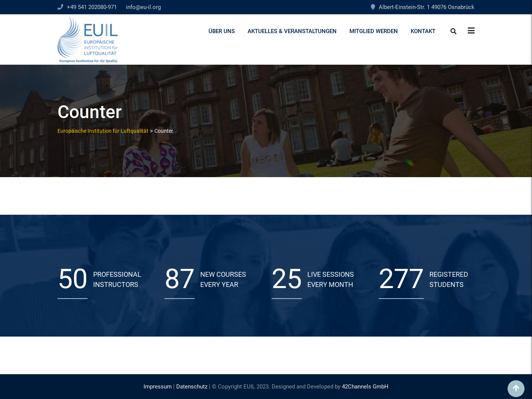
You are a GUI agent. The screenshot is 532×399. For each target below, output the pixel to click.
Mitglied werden (374, 31)
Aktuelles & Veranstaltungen (292, 31)
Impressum (158, 387)
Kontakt (423, 31)
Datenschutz (192, 387)
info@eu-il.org (143, 7)
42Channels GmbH (365, 387)
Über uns (222, 31)
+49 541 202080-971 (92, 7)
